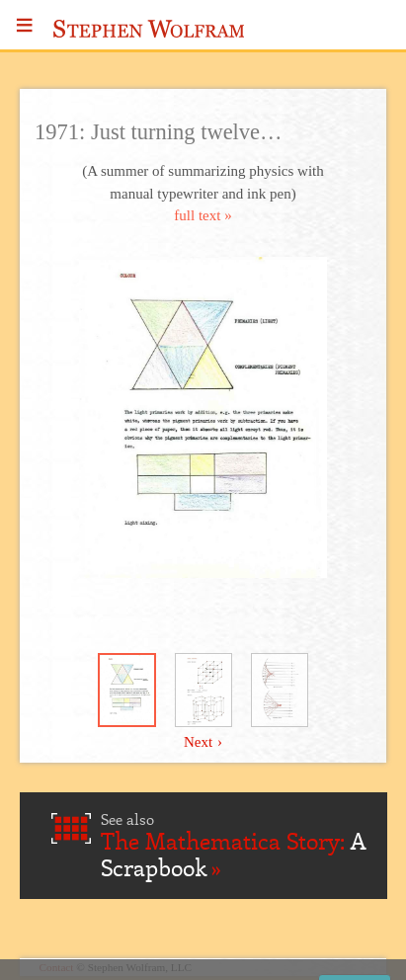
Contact (57, 967)
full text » (203, 215)
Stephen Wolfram (149, 29)
